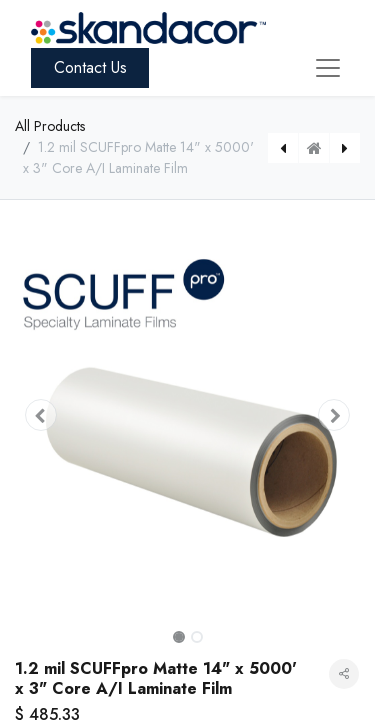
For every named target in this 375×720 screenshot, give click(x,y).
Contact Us (90, 67)
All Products (50, 126)
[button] (41, 415)
